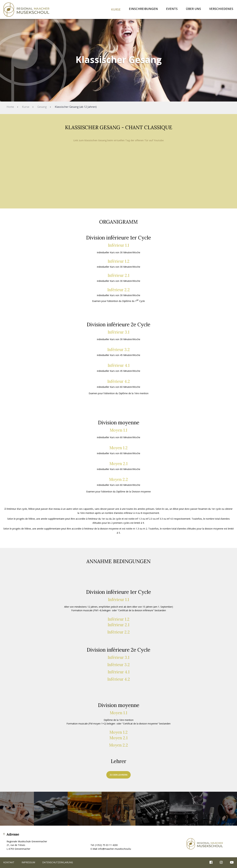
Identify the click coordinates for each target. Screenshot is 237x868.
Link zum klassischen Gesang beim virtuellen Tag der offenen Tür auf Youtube (118, 140)
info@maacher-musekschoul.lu (115, 849)
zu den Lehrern (118, 775)
